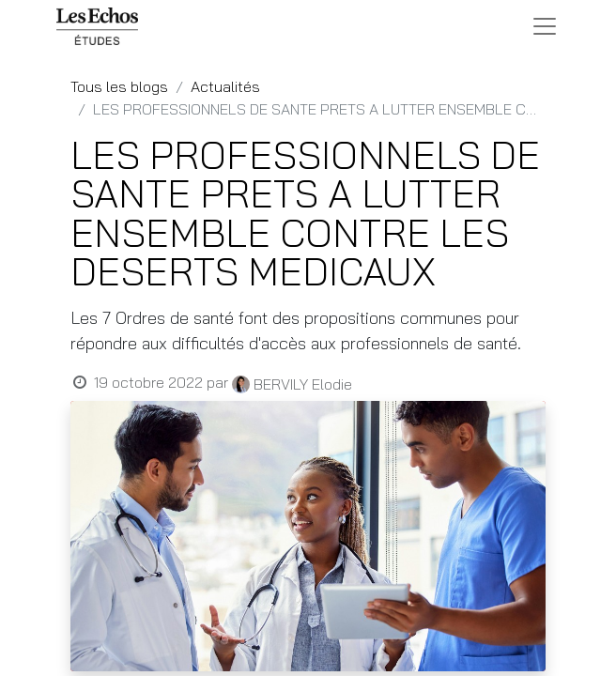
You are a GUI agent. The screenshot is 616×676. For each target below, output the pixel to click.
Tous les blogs (119, 86)
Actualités (225, 86)
